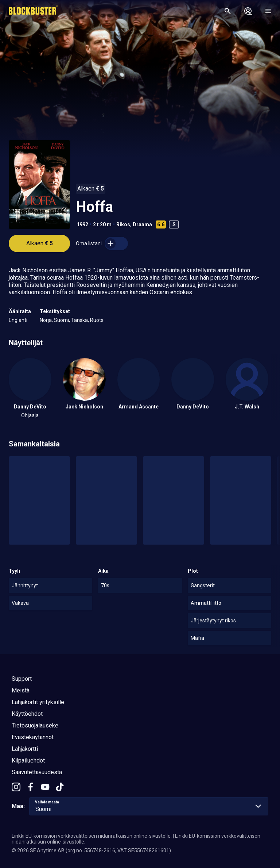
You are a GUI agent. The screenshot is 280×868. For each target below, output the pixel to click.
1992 (82, 224)
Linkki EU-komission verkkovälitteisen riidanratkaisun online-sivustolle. (92, 836)
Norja (46, 320)
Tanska (79, 320)
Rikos (123, 224)
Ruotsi (97, 320)
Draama (142, 224)
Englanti (18, 320)
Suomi (61, 320)
